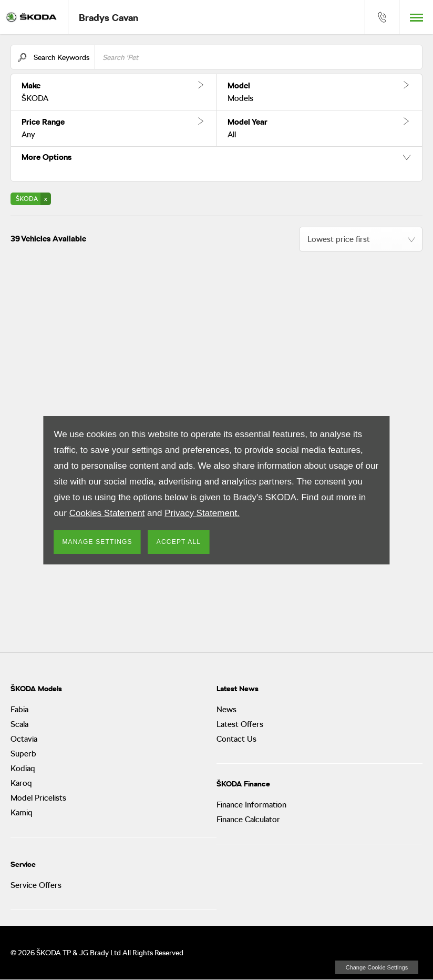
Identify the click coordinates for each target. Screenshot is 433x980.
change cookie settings (377, 967)
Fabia (19, 710)
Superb (23, 754)
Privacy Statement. (202, 513)
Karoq (21, 783)
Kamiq (22, 813)
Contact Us (236, 739)
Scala (19, 724)
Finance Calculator (248, 820)
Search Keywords (61, 57)
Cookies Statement (107, 513)
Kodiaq (23, 769)
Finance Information (251, 805)
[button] (114, 92)
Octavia (24, 739)
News (226, 710)
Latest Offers (240, 724)
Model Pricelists (38, 798)
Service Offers (36, 885)
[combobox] (361, 239)
